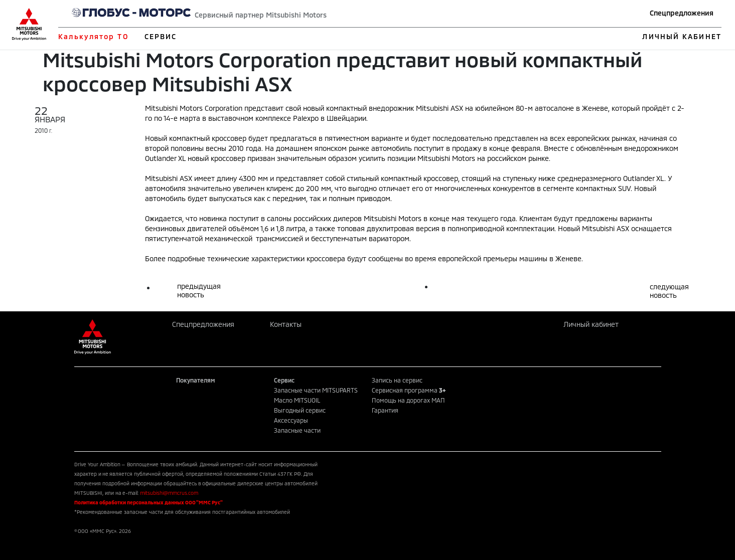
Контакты (286, 324)
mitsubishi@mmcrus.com (169, 493)
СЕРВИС (161, 36)
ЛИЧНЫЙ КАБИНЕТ (682, 36)
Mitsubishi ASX (439, 108)
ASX (186, 178)
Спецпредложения (682, 13)
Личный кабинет (591, 324)
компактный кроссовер (208, 138)
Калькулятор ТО (93, 36)
